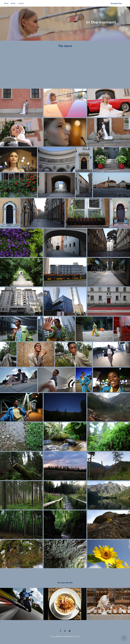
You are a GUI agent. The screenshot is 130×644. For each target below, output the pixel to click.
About (6, 3)
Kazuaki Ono (116, 3)
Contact (21, 3)
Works (13, 3)
